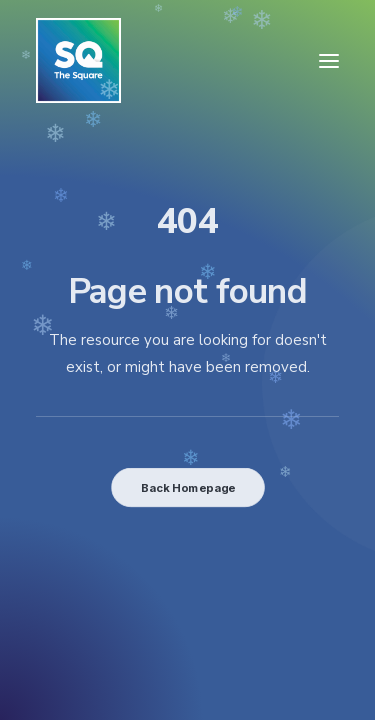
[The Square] (78, 60)
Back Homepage (187, 487)
